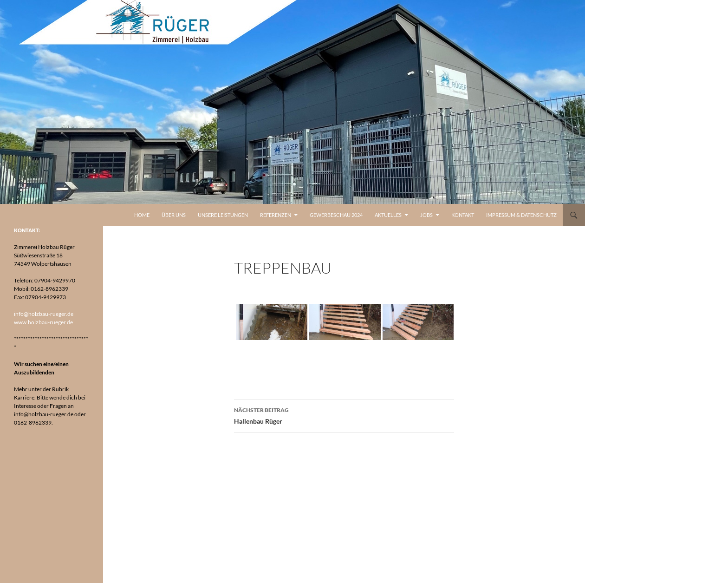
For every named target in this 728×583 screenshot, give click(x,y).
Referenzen (276, 215)
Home (142, 215)
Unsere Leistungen (223, 215)
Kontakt (463, 215)
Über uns (174, 215)
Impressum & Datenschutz (521, 215)
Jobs (426, 215)
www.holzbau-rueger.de (43, 322)
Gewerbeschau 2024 (336, 215)
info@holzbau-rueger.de (44, 314)
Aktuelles (388, 215)
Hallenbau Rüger (344, 415)
